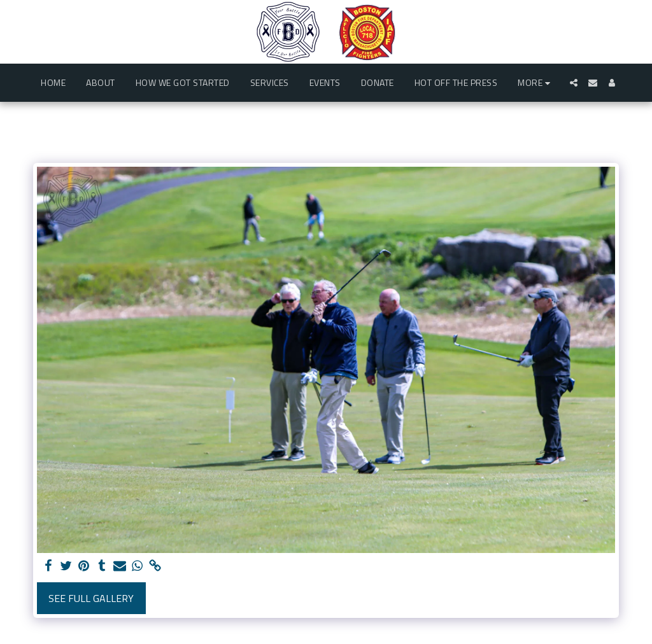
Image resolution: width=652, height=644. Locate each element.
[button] (574, 83)
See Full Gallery (91, 598)
